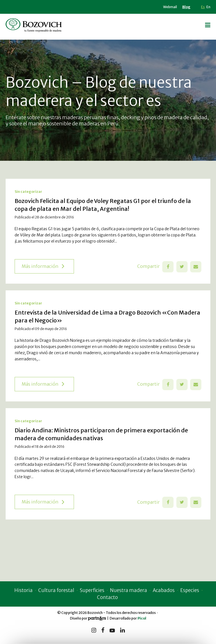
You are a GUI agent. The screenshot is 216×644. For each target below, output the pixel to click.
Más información (43, 267)
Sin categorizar (28, 193)
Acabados (165, 591)
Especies (192, 591)
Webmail (170, 7)
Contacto (107, 598)
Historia (21, 591)
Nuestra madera (129, 591)
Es (203, 7)
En (208, 7)
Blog (186, 7)
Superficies (91, 591)
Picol (142, 619)
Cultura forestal (54, 591)
